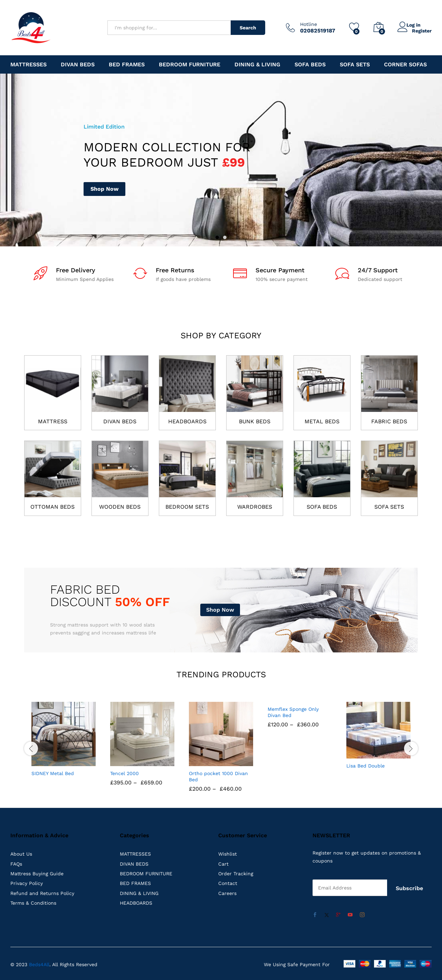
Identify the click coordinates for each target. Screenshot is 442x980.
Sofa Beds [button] (310, 65)
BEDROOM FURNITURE (146, 874)
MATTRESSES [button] (28, 65)
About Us (21, 854)
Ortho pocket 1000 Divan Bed (218, 776)
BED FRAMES (135, 883)
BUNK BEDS (255, 421)
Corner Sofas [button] (405, 65)
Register (422, 30)
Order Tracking (236, 874)
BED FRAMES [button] (127, 65)
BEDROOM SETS (187, 507)
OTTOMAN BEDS (52, 507)
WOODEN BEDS (120, 507)
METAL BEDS (322, 421)
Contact (228, 883)
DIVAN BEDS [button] (78, 65)
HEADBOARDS (187, 421)
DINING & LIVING (139, 893)
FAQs (16, 864)
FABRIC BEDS (389, 421)
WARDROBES (255, 507)
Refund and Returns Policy (42, 893)
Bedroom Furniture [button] (190, 65)
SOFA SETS (389, 507)
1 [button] (217, 237)
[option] (221, 160)
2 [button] (225, 237)
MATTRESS (53, 421)
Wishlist (228, 854)
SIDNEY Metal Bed (53, 773)
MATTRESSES (135, 854)
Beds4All (39, 962)
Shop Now (104, 189)
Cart (223, 864)
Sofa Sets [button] (355, 65)
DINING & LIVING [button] (257, 65)
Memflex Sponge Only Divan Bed (293, 776)
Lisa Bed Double (366, 766)
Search (248, 28)
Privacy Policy (27, 883)
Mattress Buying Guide (37, 874)
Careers (227, 893)
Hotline (309, 24)
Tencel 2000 (124, 773)
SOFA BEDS (322, 507)
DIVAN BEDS (120, 421)
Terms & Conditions (33, 903)
